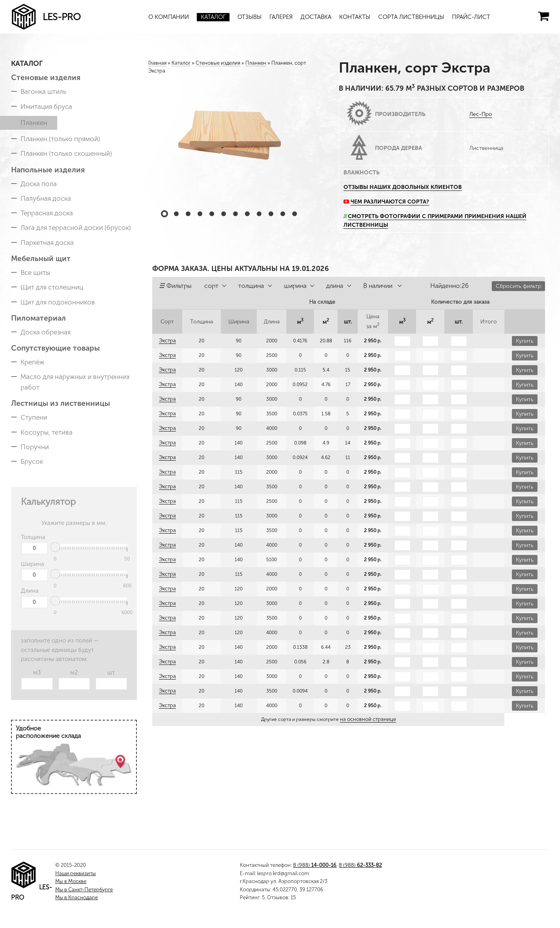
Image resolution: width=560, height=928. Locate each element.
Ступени (34, 417)
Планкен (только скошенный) (66, 153)
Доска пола (39, 184)
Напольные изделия (48, 170)
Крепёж (32, 362)
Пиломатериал (38, 318)
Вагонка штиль (43, 91)
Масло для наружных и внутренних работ (75, 382)
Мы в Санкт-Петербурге (84, 890)
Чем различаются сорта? (390, 202)
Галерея (281, 17)
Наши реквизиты (76, 873)
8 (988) (315, 865)
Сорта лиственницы (411, 17)
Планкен (34, 123)
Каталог (213, 17)
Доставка (316, 17)
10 (271, 214)
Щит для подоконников (58, 302)
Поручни (35, 447)
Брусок (32, 461)
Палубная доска (46, 198)
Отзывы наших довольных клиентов (403, 187)
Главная (157, 63)
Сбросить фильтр (518, 286)
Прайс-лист (471, 17)
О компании (169, 17)
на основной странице (368, 719)
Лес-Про (481, 114)
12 (295, 214)
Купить (525, 341)
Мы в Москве (71, 881)
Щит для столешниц (52, 287)
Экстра (167, 341)
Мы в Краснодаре (77, 897)
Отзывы (249, 17)
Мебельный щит (41, 259)
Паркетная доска (47, 243)
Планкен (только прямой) (60, 139)
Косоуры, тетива (47, 432)
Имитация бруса (46, 106)
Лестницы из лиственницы (61, 403)
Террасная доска (47, 213)
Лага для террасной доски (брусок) (76, 228)
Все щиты (35, 273)
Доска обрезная (46, 332)
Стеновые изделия (46, 77)
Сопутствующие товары (55, 348)
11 (283, 214)
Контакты (355, 17)
